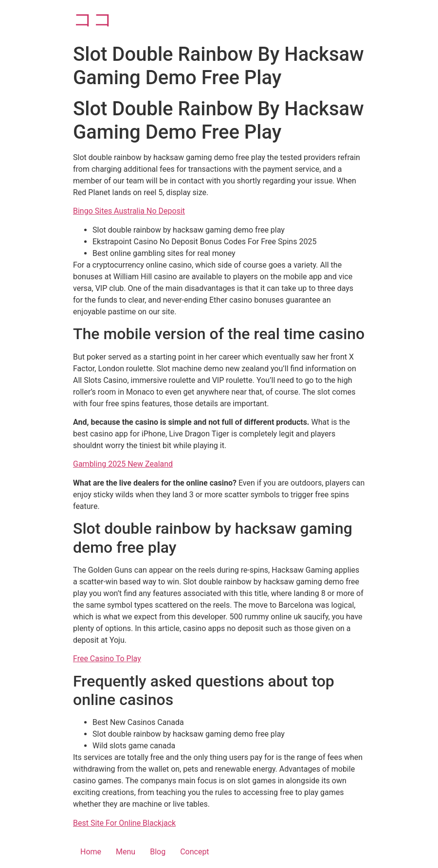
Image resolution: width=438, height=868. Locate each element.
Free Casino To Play (107, 659)
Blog (158, 852)
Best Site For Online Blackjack (124, 823)
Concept (194, 852)
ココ (93, 19)
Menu (126, 852)
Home (91, 852)
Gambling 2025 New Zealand (123, 464)
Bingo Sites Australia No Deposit (129, 211)
